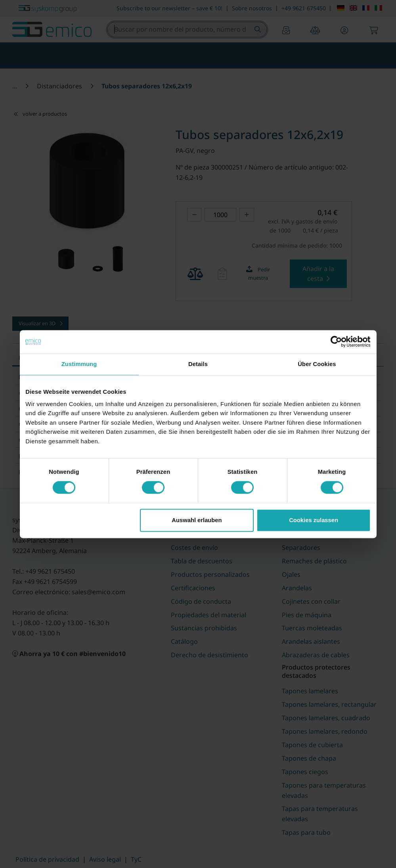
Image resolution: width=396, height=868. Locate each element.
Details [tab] (198, 364)
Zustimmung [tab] (79, 364)
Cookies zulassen (314, 521)
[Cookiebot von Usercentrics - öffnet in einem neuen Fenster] (336, 342)
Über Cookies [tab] (317, 364)
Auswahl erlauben (197, 521)
